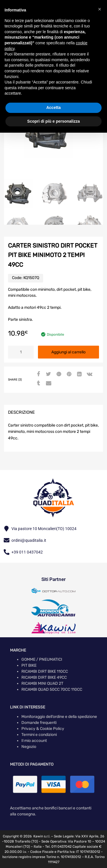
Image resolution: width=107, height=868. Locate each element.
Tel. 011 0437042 (58, 847)
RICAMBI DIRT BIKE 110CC (45, 671)
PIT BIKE (29, 665)
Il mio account (34, 741)
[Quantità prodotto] (21, 352)
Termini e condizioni (39, 735)
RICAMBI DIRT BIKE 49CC (44, 677)
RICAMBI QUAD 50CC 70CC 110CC (52, 689)
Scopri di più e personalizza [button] (53, 121)
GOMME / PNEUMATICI (42, 659)
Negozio (29, 747)
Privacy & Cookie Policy (43, 729)
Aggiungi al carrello (68, 352)
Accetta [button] (53, 107)
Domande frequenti (39, 723)
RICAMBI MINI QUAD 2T (42, 683)
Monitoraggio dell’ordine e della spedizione (59, 717)
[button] (100, 9)
